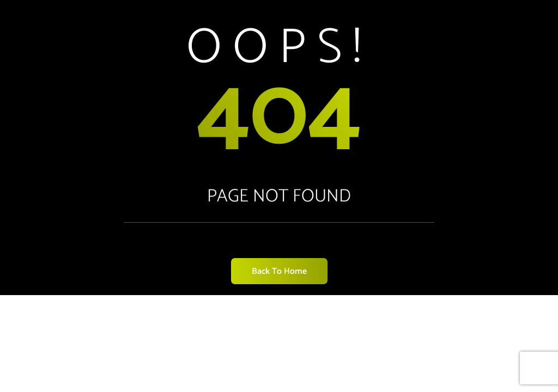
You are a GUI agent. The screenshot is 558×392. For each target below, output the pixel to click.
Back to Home (279, 271)
